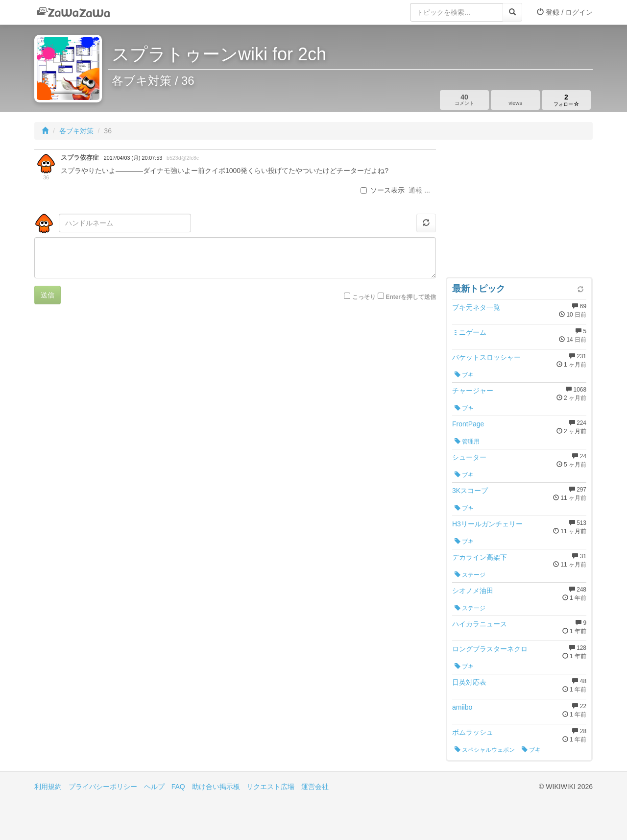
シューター (469, 457)
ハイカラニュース (480, 624)
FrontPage (468, 424)
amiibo (462, 707)
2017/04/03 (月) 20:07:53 (133, 158)
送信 (48, 295)
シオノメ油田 (473, 591)
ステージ (470, 575)
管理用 (467, 442)
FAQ (178, 787)
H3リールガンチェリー (487, 524)
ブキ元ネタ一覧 (476, 307)
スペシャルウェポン (485, 750)
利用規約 (48, 787)
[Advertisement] (519, 211)
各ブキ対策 (76, 131)
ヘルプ (154, 787)
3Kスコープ (470, 491)
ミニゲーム (469, 332)
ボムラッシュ (473, 732)
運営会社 (315, 787)
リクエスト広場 (270, 787)
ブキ (464, 375)
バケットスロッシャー (486, 357)
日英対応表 (469, 682)
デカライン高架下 (480, 557)
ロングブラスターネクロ (490, 649)
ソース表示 (383, 190)
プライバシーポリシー (103, 787)
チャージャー (473, 391)
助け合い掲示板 (216, 787)
